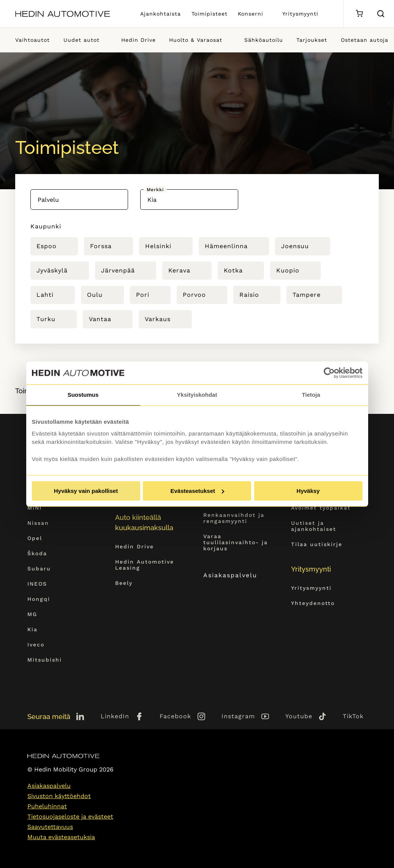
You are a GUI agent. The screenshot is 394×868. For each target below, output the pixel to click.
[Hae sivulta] (381, 14)
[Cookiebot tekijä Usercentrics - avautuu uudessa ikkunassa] (329, 373)
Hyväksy (308, 491)
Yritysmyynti (300, 14)
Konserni (251, 14)
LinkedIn (115, 716)
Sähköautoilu (264, 40)
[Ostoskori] (359, 14)
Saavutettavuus (50, 827)
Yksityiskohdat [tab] (197, 395)
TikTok (353, 716)
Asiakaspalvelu (237, 575)
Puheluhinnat (47, 806)
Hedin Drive (138, 40)
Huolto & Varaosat (196, 40)
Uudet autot (81, 40)
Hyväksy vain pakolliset (86, 491)
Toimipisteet (210, 14)
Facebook (175, 716)
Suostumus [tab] (83, 395)
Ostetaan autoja (365, 40)
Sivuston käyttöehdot (59, 796)
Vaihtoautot (32, 40)
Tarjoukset (312, 40)
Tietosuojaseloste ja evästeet (70, 817)
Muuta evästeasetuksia (61, 837)
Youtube (299, 716)
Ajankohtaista (161, 14)
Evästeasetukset (197, 491)
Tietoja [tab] (311, 395)
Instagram (238, 716)
